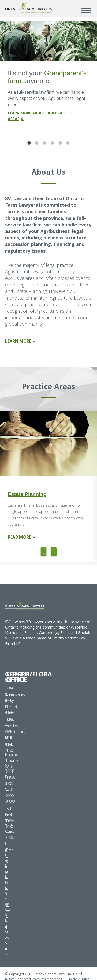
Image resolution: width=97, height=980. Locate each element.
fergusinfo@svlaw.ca (8, 905)
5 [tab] (60, 143)
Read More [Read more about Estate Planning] (19, 537)
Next (54, 552)
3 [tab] (45, 143)
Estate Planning (27, 494)
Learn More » (20, 341)
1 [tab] (29, 143)
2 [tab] (37, 143)
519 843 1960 (11, 772)
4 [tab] (53, 143)
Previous (43, 552)
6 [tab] (68, 143)
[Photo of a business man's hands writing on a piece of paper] (48, 443)
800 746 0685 (11, 832)
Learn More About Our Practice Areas (40, 116)
